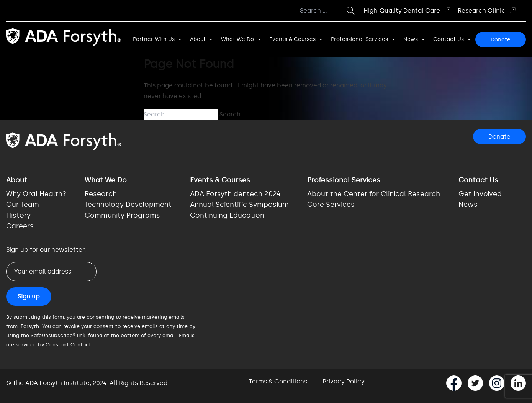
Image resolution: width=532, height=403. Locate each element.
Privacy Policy (344, 381)
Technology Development (128, 205)
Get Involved (480, 194)
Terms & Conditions (278, 381)
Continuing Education (227, 215)
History (18, 215)
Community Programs (122, 215)
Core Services (331, 205)
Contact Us (452, 39)
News (414, 39)
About (202, 39)
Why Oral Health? (36, 194)
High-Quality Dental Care (408, 10)
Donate (501, 40)
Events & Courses (296, 39)
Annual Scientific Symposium (239, 205)
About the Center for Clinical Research (374, 194)
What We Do (241, 39)
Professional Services (363, 39)
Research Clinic (487, 10)
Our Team (23, 205)
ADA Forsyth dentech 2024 (235, 194)
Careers (20, 226)
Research (101, 194)
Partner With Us (158, 39)
